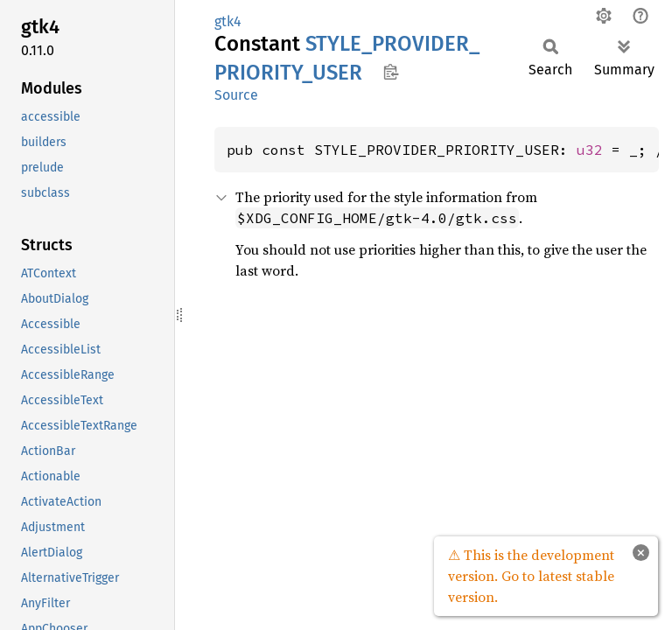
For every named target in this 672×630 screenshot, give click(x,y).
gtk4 (228, 21)
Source (236, 95)
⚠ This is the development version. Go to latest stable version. (531, 576)
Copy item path (391, 72)
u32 (590, 150)
